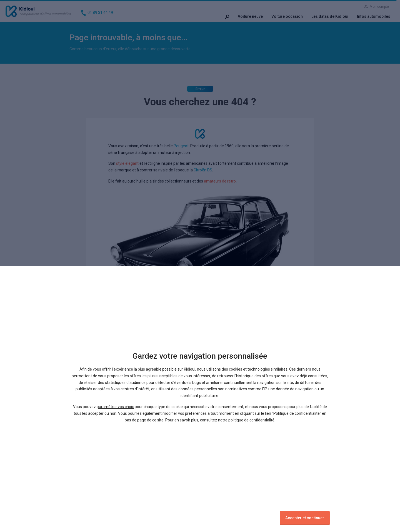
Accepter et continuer (305, 518)
